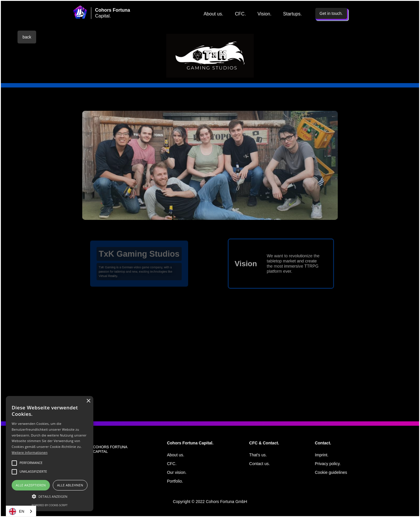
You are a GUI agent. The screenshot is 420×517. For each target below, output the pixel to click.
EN (17, 511)
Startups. (293, 14)
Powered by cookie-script (50, 505)
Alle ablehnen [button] (70, 485)
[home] (80, 12)
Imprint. (322, 455)
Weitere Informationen (30, 452)
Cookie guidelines (331, 472)
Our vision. (177, 472)
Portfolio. (175, 481)
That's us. (258, 455)
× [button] (88, 401)
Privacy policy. (328, 464)
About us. (213, 14)
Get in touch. (331, 13)
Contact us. (259, 464)
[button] (50, 496)
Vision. (265, 14)
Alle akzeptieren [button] (31, 485)
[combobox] (21, 511)
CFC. (240, 14)
